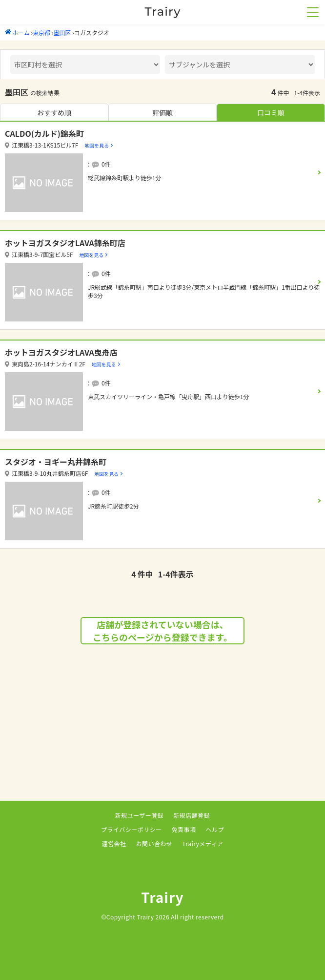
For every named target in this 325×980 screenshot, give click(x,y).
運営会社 (114, 843)
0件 (106, 164)
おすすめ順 (54, 112)
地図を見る (97, 145)
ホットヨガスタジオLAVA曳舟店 (61, 352)
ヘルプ (215, 829)
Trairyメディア (203, 843)
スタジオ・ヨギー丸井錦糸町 (56, 462)
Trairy (162, 897)
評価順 (162, 112)
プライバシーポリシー (132, 829)
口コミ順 (271, 112)
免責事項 (184, 829)
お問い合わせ (154, 843)
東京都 (41, 32)
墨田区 (62, 32)
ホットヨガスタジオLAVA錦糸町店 (65, 243)
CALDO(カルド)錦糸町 (44, 133)
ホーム (17, 32)
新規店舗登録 (192, 815)
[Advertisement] (162, 732)
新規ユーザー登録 (140, 815)
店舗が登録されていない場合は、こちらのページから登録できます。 (162, 631)
